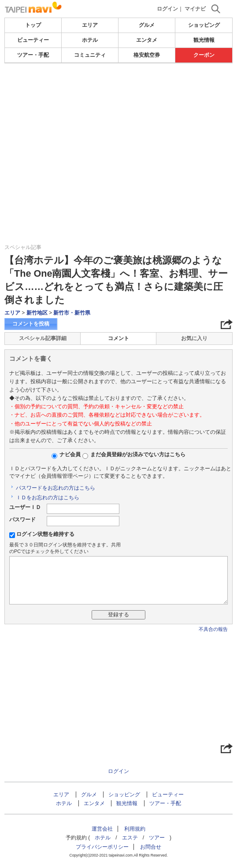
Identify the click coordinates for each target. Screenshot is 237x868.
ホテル (90, 40)
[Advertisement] (118, 90)
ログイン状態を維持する (45, 534)
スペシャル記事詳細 (43, 338)
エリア (90, 25)
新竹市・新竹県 (72, 313)
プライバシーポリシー (102, 847)
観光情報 (204, 40)
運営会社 (102, 829)
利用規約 (135, 829)
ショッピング (204, 25)
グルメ (147, 25)
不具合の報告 (213, 629)
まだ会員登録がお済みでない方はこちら (138, 454)
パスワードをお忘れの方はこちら (56, 488)
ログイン (167, 9)
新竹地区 (37, 313)
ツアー (157, 838)
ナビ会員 (70, 454)
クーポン (204, 55)
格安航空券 (147, 55)
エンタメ (147, 40)
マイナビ (195, 9)
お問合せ (151, 847)
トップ (33, 25)
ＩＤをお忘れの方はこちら (48, 498)
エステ (130, 838)
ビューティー (33, 40)
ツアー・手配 (33, 55)
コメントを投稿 (31, 324)
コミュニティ (90, 55)
